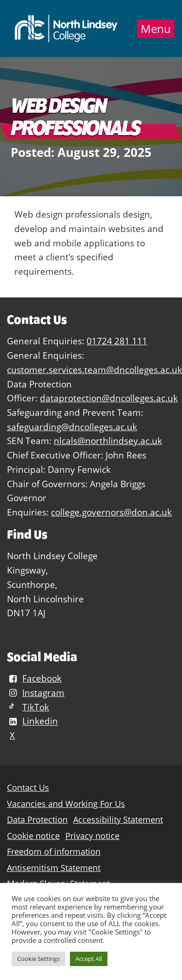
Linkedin (32, 721)
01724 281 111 (117, 341)
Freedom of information (54, 852)
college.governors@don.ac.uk (111, 512)
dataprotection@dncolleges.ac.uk (109, 398)
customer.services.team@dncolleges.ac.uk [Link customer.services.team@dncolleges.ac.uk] (94, 370)
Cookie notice (33, 836)
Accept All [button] (89, 959)
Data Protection (37, 820)
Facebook (34, 678)
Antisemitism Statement (54, 868)
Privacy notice (92, 836)
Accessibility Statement (118, 820)
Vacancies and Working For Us (66, 804)
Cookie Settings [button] (38, 959)
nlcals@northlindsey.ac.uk (108, 441)
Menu (156, 29)
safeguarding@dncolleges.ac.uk (72, 427)
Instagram (36, 693)
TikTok (28, 707)
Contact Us (28, 788)
